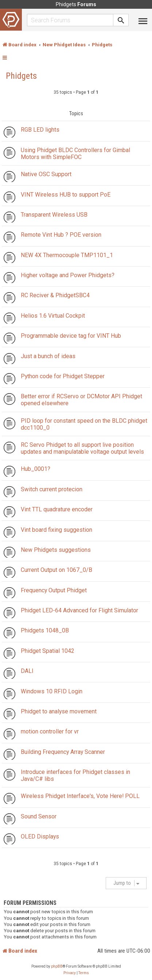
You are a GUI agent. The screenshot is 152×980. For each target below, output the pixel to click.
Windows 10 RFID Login (52, 691)
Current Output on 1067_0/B (56, 570)
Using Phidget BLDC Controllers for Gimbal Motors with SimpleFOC (75, 154)
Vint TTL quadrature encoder (57, 509)
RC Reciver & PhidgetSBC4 (55, 295)
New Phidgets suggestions (56, 550)
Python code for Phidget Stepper (63, 376)
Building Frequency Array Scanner (63, 752)
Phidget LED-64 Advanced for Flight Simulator (79, 610)
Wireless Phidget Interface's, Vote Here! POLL (80, 796)
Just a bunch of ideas (48, 356)
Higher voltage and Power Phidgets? (68, 275)
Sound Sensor (39, 816)
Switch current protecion (52, 489)
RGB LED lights (40, 130)
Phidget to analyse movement (59, 711)
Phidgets (21, 76)
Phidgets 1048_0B (45, 630)
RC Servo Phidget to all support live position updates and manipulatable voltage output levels (82, 448)
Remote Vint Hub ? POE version (61, 235)
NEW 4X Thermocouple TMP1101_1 (67, 255)
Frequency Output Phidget (54, 590)
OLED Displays (40, 836)
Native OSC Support (46, 174)
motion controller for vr (50, 731)
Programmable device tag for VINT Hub (71, 336)
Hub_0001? (36, 469)
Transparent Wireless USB (54, 215)
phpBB (57, 966)
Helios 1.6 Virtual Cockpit (53, 316)
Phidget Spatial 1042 (48, 651)
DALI (27, 671)
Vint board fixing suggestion (56, 530)
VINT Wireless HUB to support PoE (66, 195)
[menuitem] (70, 973)
